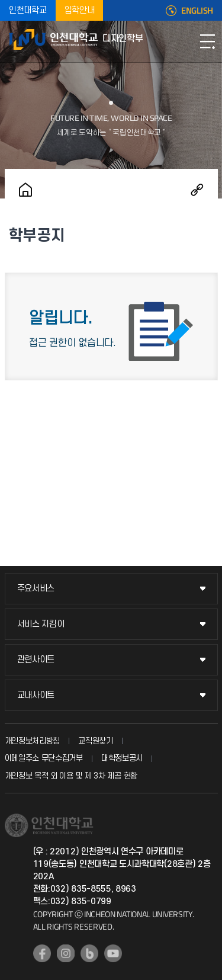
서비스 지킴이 (41, 624)
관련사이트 (36, 660)
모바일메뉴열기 (207, 41)
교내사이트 (36, 695)
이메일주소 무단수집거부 (44, 758)
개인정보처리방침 (33, 741)
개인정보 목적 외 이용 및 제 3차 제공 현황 (71, 776)
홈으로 (25, 190)
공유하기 (197, 190)
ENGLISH (197, 11)
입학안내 (80, 10)
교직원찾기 (96, 741)
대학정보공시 (122, 758)
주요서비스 (36, 589)
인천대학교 (28, 10)
